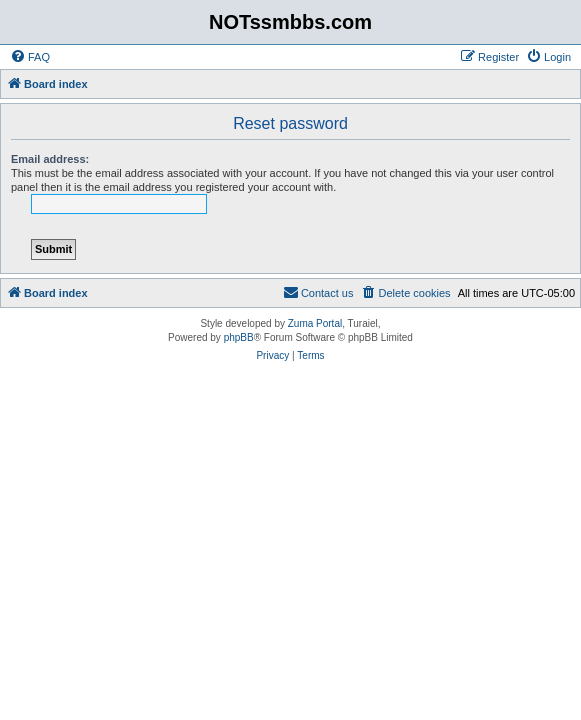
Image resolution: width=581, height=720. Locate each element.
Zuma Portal (315, 323)
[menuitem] (30, 57)
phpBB (239, 337)
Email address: (50, 159)
